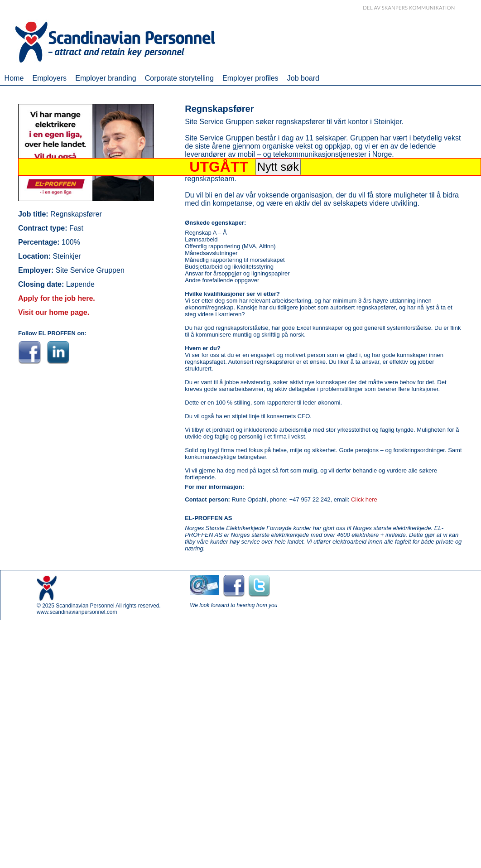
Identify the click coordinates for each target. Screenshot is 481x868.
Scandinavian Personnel (85, 606)
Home (14, 78)
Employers (49, 78)
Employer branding (106, 78)
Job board (303, 78)
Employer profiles (250, 78)
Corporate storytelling (179, 78)
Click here (364, 499)
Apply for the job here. (57, 298)
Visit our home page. (54, 312)
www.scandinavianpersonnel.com (77, 612)
